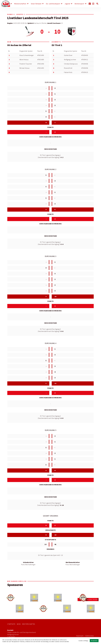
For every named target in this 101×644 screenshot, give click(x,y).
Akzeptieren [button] (94, 641)
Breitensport (79, 4)
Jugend (67, 4)
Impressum (80, 636)
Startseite (11, 624)
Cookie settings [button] (83, 641)
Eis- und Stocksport (53, 4)
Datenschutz (90, 636)
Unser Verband (36, 4)
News (8, 4)
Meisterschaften (20, 4)
